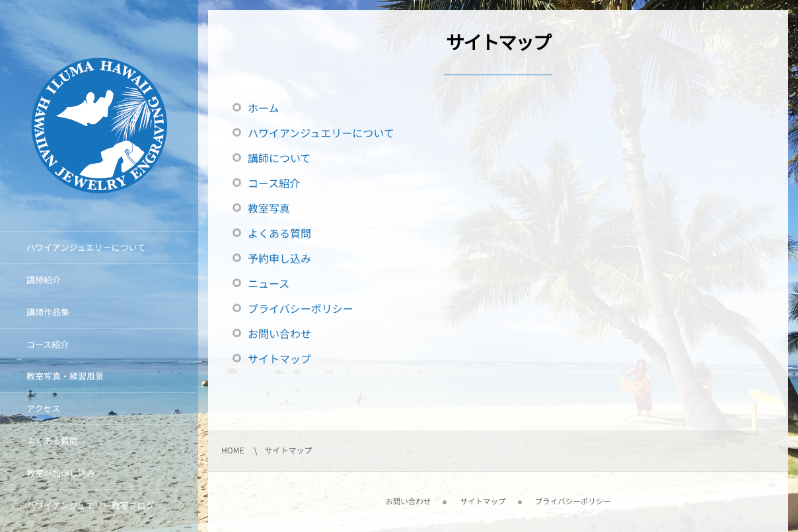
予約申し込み (279, 258)
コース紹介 (274, 183)
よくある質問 (279, 233)
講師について (279, 158)
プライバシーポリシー (301, 308)
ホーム (264, 108)
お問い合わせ (279, 333)
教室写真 (269, 208)
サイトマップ (279, 358)
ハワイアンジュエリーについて (321, 133)
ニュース (269, 283)
